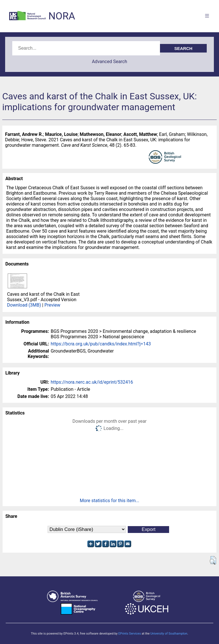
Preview (52, 305)
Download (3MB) (24, 305)
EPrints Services (130, 634)
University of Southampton (169, 634)
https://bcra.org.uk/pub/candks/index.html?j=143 (101, 344)
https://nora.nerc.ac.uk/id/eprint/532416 (92, 382)
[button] (213, 560)
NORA (62, 16)
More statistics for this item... (110, 501)
